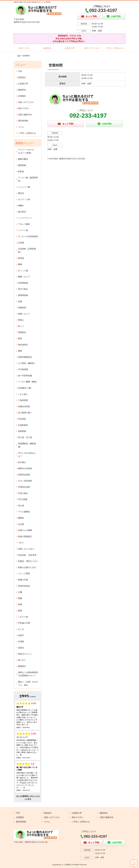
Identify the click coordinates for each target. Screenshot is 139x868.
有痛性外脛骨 (24, 407)
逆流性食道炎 (24, 586)
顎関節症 (22, 332)
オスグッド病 (24, 199)
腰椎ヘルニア (24, 277)
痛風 (20, 611)
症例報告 (22, 96)
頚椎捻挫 (22, 308)
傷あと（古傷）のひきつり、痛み (28, 683)
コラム (21, 127)
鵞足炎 (21, 193)
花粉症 (21, 648)
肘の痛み (22, 462)
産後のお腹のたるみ (27, 567)
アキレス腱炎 (24, 224)
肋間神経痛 (23, 295)
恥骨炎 (21, 172)
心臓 (20, 592)
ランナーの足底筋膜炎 (28, 236)
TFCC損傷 (23, 499)
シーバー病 (23, 230)
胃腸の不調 (23, 580)
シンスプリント (25, 218)
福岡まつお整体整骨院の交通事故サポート (28, 674)
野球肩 (21, 258)
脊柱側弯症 (23, 345)
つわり (21, 543)
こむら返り (23, 394)
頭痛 (20, 604)
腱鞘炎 (21, 518)
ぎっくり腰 (23, 271)
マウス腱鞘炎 (24, 512)
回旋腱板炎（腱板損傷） (27, 445)
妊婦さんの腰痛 (25, 530)
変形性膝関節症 (25, 357)
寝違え (21, 320)
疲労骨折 (22, 212)
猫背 (20, 338)
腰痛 (20, 264)
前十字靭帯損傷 (25, 376)
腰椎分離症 (23, 159)
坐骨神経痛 (23, 283)
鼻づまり (22, 660)
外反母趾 (22, 419)
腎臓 (20, 598)
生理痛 (21, 642)
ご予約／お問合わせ (114, 48)
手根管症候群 (24, 487)
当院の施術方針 (25, 115)
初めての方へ (25, 48)
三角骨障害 (23, 400)
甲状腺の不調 (24, 623)
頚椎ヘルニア (24, 314)
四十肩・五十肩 (25, 437)
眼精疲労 (22, 666)
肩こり (21, 326)
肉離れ (21, 206)
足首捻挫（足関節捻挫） (27, 250)
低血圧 (21, 635)
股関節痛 (22, 165)
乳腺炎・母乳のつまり (28, 561)
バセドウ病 (23, 617)
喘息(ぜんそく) (25, 654)
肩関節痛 (22, 431)
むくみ (21, 629)
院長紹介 (22, 77)
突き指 (21, 506)
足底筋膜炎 (23, 425)
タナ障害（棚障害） (27, 363)
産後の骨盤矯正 (25, 536)
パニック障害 (24, 573)
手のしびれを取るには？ (27, 455)
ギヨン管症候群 (25, 481)
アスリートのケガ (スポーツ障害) (27, 151)
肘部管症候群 (24, 475)
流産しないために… (27, 549)
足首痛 (21, 243)
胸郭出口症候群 (25, 468)
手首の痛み (23, 493)
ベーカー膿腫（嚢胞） (28, 382)
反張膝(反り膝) (25, 388)
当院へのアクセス (92, 48)
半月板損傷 (23, 369)
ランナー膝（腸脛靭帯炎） (28, 179)
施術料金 (47, 48)
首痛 (20, 301)
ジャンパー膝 (24, 187)
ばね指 (21, 524)
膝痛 (20, 351)
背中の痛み (23, 289)
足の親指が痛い (25, 413)
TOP (19, 56)
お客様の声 (69, 48)
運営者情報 (23, 121)
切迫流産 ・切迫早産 (27, 555)
